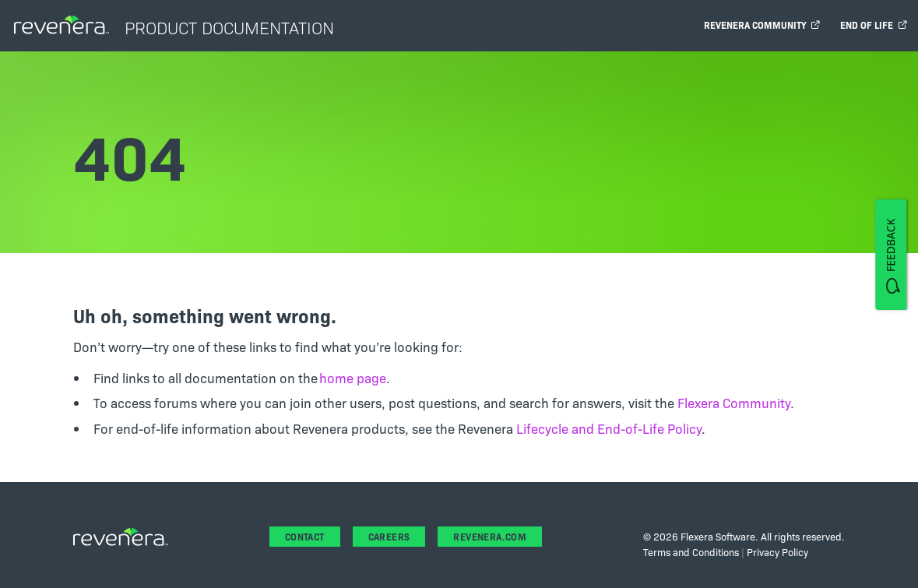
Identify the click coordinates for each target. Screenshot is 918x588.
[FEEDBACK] (891, 254)
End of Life (874, 25)
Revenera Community (762, 25)
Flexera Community (734, 402)
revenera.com (490, 536)
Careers (389, 536)
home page (353, 377)
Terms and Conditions (691, 551)
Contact (305, 536)
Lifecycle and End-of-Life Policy (609, 428)
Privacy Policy (777, 551)
